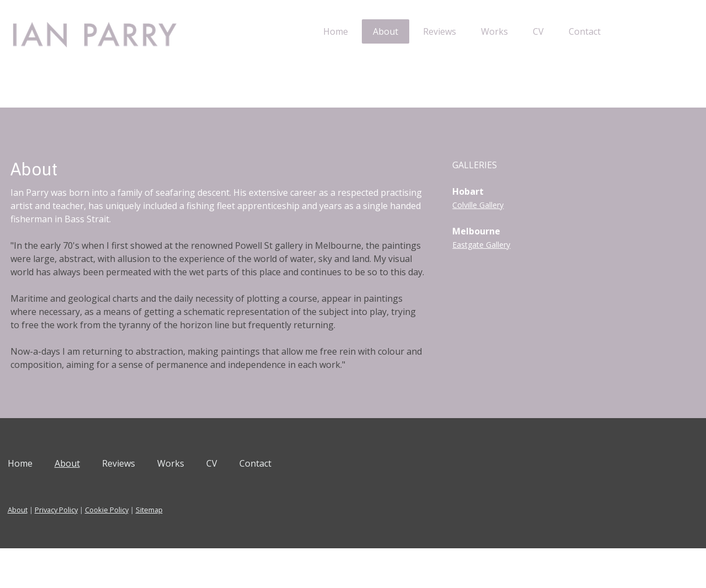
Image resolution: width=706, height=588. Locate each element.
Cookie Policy (149, 549)
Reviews (398, 31)
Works (453, 31)
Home (294, 31)
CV (496, 31)
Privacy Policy (98, 549)
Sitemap (191, 549)
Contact (543, 31)
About (344, 31)
